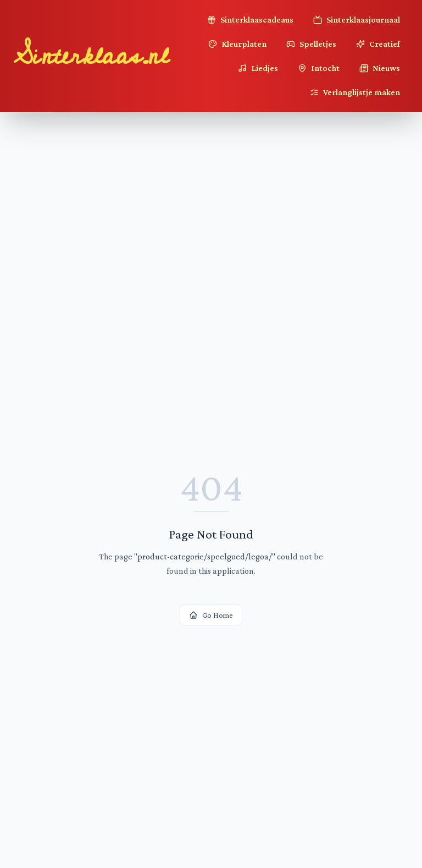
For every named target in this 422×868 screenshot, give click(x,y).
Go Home (211, 615)
